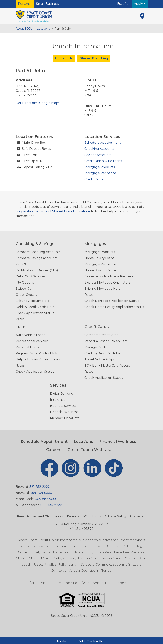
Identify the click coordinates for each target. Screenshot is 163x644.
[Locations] (142, 16)
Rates (20, 319)
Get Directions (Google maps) (38, 103)
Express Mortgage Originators (107, 283)
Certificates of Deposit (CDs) (37, 270)
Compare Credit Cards (101, 335)
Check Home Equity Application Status (114, 307)
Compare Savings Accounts (36, 258)
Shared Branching (94, 58)
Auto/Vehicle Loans (30, 335)
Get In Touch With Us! (89, 450)
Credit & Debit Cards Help (104, 353)
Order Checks (26, 295)
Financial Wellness (64, 412)
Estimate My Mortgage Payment (109, 276)
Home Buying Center (101, 270)
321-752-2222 (40, 487)
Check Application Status (35, 313)
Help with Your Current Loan (38, 359)
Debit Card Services (30, 276)
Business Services (63, 406)
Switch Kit (23, 289)
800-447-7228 (51, 505)
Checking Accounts (99, 149)
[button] (84, 516)
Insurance (58, 400)
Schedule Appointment (103, 143)
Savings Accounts (98, 155)
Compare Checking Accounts (38, 252)
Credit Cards (94, 179)
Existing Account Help (33, 301)
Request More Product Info (37, 353)
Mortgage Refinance (100, 173)
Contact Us (64, 58)
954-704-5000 (41, 493)
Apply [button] (139, 4)
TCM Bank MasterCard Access (107, 366)
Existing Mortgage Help (103, 289)
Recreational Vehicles (32, 341)
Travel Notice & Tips (99, 359)
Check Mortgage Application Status (112, 301)
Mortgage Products (100, 167)
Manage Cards (95, 347)
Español (123, 4)
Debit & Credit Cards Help (35, 307)
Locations (43, 29)
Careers (54, 450)
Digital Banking (62, 394)
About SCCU (24, 29)
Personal (25, 4)
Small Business (47, 4)
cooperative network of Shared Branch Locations (53, 211)
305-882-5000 (46, 499)
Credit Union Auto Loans (103, 161)
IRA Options (25, 283)
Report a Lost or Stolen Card (106, 341)
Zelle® (21, 264)
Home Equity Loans (99, 258)
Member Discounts (65, 418)
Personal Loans (27, 347)
